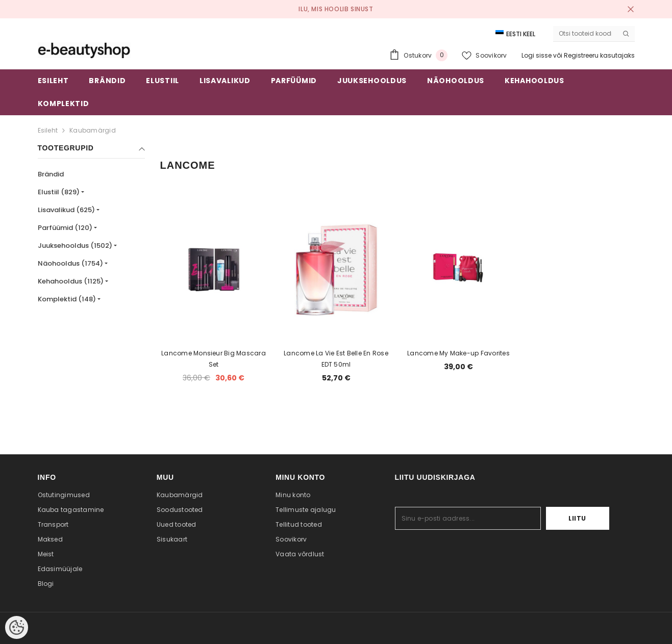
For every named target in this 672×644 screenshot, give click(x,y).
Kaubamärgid (93, 130)
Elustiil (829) (59, 192)
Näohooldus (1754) (70, 263)
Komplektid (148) (67, 299)
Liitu (577, 518)
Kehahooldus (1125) (71, 281)
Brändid (51, 174)
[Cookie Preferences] (17, 627)
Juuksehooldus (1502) (75, 246)
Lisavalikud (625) (66, 210)
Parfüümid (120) (65, 228)
